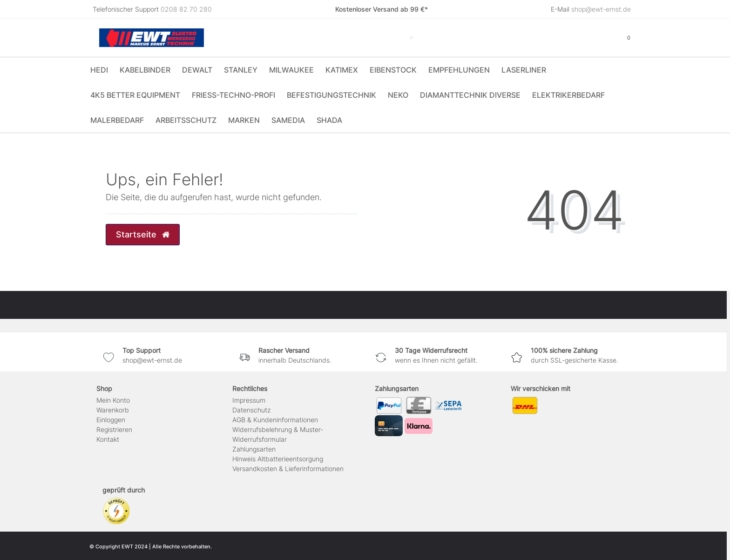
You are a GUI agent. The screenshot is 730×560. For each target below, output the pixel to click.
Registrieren (114, 429)
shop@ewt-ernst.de (601, 9)
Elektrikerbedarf (568, 95)
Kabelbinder (145, 70)
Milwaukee (291, 70)
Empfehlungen (459, 70)
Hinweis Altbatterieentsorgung (278, 459)
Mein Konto (113, 400)
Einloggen (111, 420)
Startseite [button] (143, 234)
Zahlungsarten (254, 449)
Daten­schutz (251, 410)
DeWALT (197, 70)
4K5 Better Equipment (135, 95)
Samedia (288, 120)
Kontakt (108, 439)
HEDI (99, 70)
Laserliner (524, 70)
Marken (244, 120)
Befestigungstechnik (331, 95)
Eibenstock (393, 70)
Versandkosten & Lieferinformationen (288, 469)
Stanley (241, 70)
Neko (398, 95)
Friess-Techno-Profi (233, 95)
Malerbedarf (117, 120)
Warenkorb (113, 410)
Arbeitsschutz (186, 120)
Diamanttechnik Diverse (470, 95)
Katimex (342, 70)
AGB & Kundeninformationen (275, 420)
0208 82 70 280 (186, 9)
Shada (329, 120)
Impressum (249, 400)
